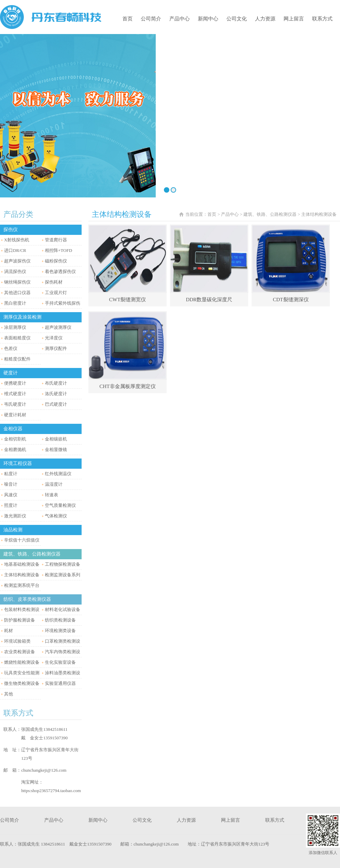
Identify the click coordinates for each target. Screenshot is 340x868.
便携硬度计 (15, 383)
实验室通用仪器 (60, 683)
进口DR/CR (15, 250)
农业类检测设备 (20, 652)
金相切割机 (15, 439)
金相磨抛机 (15, 449)
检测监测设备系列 (63, 575)
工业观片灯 (56, 293)
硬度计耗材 (15, 415)
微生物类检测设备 (22, 683)
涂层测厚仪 (15, 327)
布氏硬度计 (56, 383)
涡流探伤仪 (15, 271)
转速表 (52, 495)
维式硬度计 (15, 394)
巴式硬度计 (56, 404)
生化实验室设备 (60, 662)
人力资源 (265, 19)
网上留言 (294, 19)
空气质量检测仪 (60, 505)
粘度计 (11, 474)
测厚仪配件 (56, 348)
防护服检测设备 (20, 620)
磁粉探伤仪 (56, 261)
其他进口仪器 (17, 293)
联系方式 (322, 19)
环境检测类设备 (60, 631)
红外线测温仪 (58, 474)
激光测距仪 (15, 516)
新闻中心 (208, 19)
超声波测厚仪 (58, 327)
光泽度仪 (54, 338)
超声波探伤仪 (17, 261)
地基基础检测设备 (22, 564)
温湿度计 (54, 484)
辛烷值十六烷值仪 (22, 540)
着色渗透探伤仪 (60, 271)
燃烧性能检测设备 (22, 662)
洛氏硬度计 (56, 394)
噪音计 (11, 484)
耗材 (8, 631)
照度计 (11, 505)
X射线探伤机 (17, 240)
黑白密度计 (15, 303)
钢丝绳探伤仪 (17, 282)
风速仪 (11, 495)
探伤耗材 (54, 282)
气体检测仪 (56, 516)
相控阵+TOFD (58, 250)
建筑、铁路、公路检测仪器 (270, 214)
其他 (8, 694)
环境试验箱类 (17, 641)
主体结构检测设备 (22, 575)
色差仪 (11, 348)
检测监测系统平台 (22, 585)
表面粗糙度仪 (17, 338)
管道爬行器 (56, 240)
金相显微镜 (56, 449)
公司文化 (237, 19)
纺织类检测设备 (60, 620)
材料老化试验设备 (63, 609)
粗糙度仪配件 (17, 359)
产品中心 (180, 19)
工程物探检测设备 (63, 564)
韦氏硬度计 (15, 404)
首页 (128, 19)
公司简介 (151, 19)
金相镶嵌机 (56, 439)
